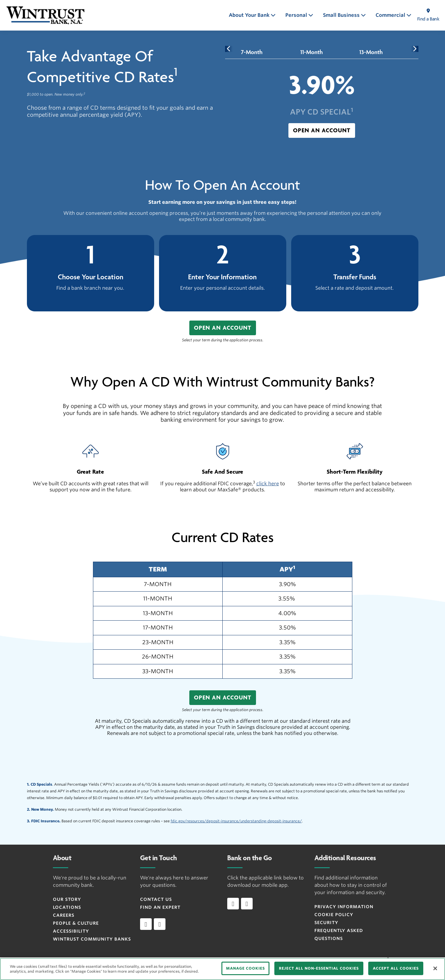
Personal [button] (297, 15)
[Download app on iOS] (233, 904)
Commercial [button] (391, 15)
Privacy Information (344, 907)
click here (268, 484)
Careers (64, 915)
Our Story (67, 899)
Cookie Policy (334, 915)
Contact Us (156, 899)
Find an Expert (160, 907)
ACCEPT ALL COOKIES (396, 968)
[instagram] (160, 924)
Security (326, 923)
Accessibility (71, 931)
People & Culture (76, 923)
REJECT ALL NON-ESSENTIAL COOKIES (319, 968)
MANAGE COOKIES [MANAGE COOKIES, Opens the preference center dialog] (245, 968)
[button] (322, 130)
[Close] (435, 968)
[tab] (252, 52)
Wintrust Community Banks (92, 939)
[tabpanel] (322, 104)
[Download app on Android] (247, 904)
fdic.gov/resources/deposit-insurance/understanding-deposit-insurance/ (236, 821)
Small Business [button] (342, 15)
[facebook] (146, 924)
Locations (67, 907)
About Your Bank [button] (250, 15)
